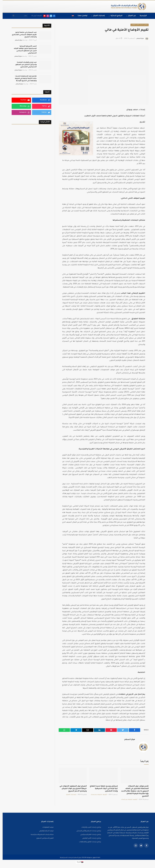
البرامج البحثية (114, 16)
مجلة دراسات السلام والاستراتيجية (40, 835)
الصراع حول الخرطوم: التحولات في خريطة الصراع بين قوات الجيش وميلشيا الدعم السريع (70, 789)
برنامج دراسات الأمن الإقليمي (137, 25)
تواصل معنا (80, 16)
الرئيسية (141, 16)
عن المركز (129, 16)
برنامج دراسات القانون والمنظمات (87, 842)
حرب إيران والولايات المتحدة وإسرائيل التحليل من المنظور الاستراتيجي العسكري (23, 65)
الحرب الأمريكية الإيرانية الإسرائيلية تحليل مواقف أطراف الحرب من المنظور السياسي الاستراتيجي (23, 50)
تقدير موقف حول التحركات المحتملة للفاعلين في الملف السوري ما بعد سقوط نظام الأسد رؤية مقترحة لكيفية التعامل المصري (132, 791)
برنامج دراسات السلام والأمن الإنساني (86, 831)
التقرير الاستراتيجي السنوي (42, 838)
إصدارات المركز (96, 16)
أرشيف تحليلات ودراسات (127, 800)
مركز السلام (137, 39)
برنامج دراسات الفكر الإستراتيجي (88, 835)
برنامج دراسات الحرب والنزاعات (89, 827)
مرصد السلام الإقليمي (44, 831)
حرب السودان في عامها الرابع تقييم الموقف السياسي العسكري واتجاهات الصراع (22, 35)
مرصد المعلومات (45, 827)
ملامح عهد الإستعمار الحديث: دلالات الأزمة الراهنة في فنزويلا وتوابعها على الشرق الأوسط (23, 79)
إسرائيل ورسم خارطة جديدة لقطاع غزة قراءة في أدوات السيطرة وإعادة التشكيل (101, 789)
